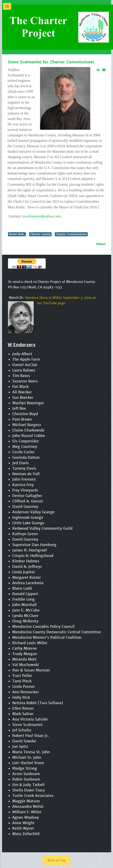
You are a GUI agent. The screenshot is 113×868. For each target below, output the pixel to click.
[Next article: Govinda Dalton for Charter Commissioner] (101, 244)
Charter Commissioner (71, 234)
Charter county (40, 234)
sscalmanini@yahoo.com (42, 216)
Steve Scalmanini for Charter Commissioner (51, 62)
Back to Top (56, 860)
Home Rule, (17, 234)
